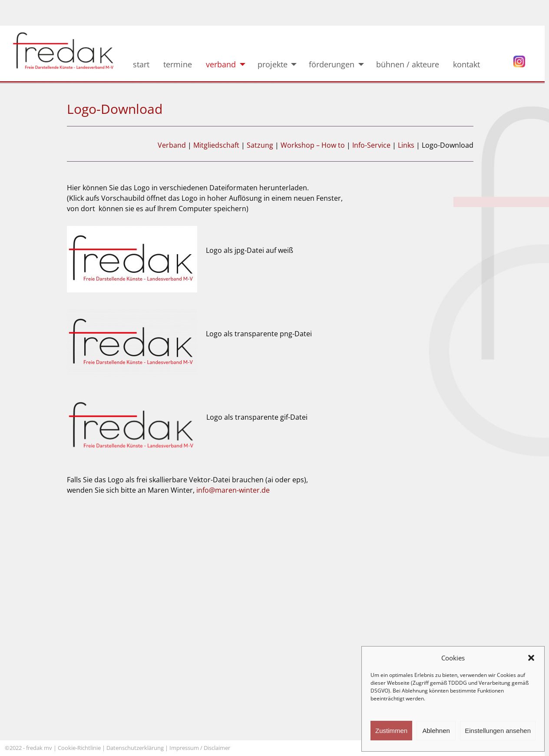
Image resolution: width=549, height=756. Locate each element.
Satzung (261, 145)
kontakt (473, 64)
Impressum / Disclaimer (200, 748)
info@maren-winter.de (233, 490)
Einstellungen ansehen (498, 731)
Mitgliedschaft (216, 145)
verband (221, 64)
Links (406, 145)
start (141, 64)
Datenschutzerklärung (135, 748)
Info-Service (371, 145)
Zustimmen (391, 731)
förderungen (332, 64)
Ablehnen (436, 731)
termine (178, 64)
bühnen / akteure (408, 64)
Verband (172, 145)
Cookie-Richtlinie (79, 748)
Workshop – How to (313, 145)
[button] (531, 658)
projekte (273, 64)
